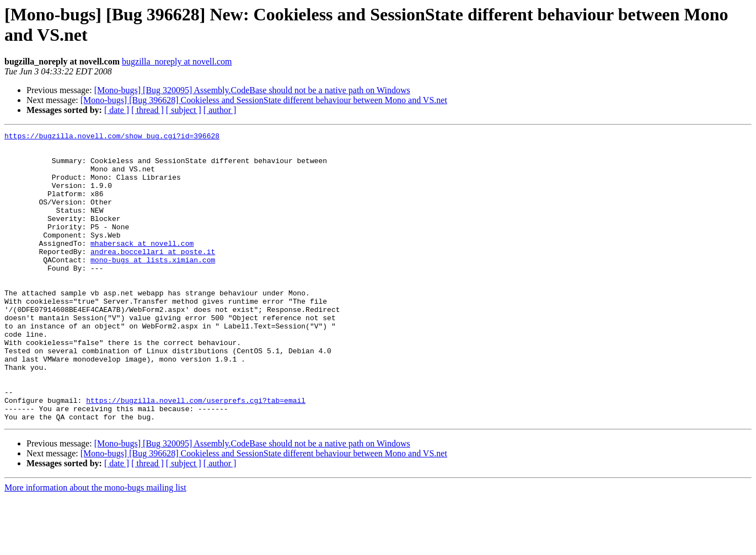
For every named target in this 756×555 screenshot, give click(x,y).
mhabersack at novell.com (142, 266)
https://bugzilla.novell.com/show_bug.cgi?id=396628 (112, 137)
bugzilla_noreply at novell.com (177, 61)
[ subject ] (184, 110)
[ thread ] (148, 110)
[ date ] (117, 110)
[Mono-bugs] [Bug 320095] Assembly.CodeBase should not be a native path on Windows (252, 90)
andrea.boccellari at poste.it (153, 276)
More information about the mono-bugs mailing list (95, 545)
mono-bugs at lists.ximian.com (153, 286)
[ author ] (220, 110)
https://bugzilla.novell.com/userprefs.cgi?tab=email (196, 455)
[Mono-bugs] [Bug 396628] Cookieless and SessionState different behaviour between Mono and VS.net (264, 100)
